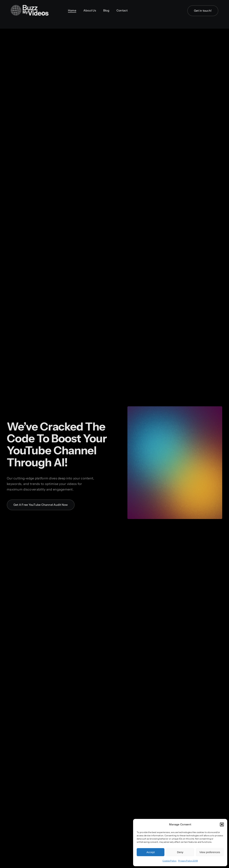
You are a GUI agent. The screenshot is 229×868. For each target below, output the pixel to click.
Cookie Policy (169, 861)
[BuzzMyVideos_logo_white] (30, 7)
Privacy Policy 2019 (188, 861)
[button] (222, 824)
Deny (180, 852)
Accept (151, 852)
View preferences (210, 852)
